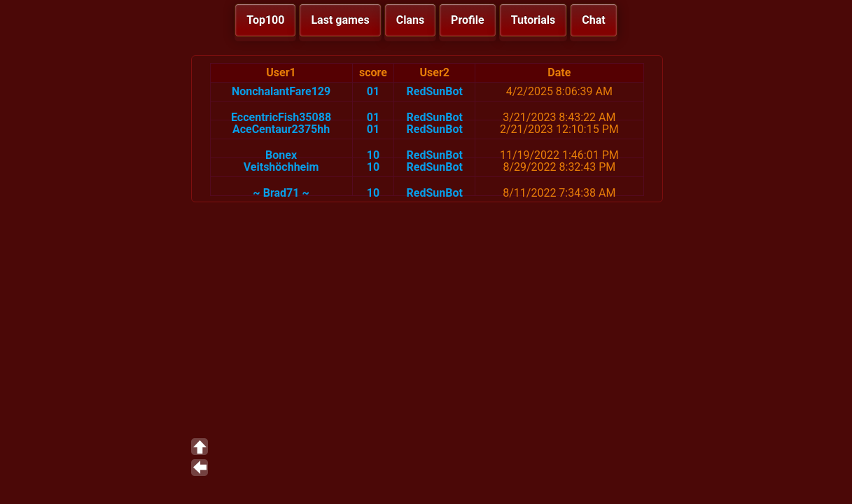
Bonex (281, 155)
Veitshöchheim (281, 167)
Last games (340, 20)
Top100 (265, 20)
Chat (593, 20)
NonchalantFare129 (281, 91)
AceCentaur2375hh (281, 129)
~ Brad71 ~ (281, 193)
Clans (410, 20)
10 (373, 155)
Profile (468, 20)
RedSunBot (435, 91)
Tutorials (533, 20)
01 (373, 91)
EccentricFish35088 (281, 117)
